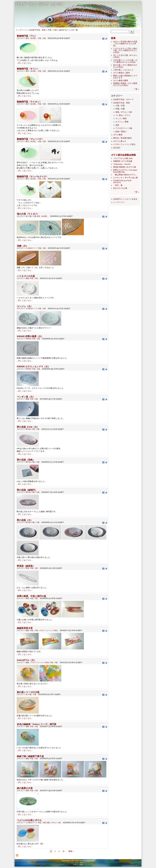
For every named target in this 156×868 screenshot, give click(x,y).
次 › (64, 851)
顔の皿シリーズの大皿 (28, 692)
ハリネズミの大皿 (26, 276)
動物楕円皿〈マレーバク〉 (30, 139)
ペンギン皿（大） (26, 397)
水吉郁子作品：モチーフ (123, 100)
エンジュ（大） (25, 306)
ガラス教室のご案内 (121, 73)
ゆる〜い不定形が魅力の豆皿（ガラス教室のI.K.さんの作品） (125, 44)
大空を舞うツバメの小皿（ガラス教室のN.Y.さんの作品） (125, 61)
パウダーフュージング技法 (48, 630)
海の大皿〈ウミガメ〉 (28, 214)
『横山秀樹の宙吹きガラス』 (125, 175)
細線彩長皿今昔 (25, 628)
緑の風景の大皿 (25, 788)
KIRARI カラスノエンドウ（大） (33, 367)
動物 (27, 278)
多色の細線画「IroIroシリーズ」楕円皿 (37, 724)
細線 (27, 630)
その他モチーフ (31, 248)
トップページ (21, 30)
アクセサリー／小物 (124, 128)
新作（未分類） (31, 38)
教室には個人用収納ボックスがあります (125, 77)
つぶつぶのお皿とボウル (29, 820)
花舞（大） (23, 246)
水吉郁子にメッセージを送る (125, 199)
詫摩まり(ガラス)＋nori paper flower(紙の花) (125, 171)
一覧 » (136, 89)
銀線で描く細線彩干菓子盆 (30, 756)
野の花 (28, 429)
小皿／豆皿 (120, 106)
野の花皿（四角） (26, 460)
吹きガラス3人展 (120, 188)
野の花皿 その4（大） (28, 427)
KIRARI (28, 339)
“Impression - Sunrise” (122, 164)
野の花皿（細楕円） (27, 490)
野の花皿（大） (25, 520)
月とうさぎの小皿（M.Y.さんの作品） (125, 56)
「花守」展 (118, 185)
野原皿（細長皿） (26, 566)
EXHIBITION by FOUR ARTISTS (122, 182)
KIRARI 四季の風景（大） (30, 336)
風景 (27, 598)
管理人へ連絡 (78, 865)
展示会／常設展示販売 (122, 138)
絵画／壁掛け (121, 132)
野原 (27, 568)
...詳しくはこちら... (25, 63)
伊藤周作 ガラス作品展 (123, 161)
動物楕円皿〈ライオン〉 (29, 102)
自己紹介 (117, 148)
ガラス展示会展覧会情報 (123, 155)
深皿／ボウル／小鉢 (54, 823)
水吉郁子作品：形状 (37, 30)
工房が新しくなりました (123, 70)
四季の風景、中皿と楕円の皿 (32, 596)
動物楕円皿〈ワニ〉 (27, 36)
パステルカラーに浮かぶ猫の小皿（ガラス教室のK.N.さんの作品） (125, 51)
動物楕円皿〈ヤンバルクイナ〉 (33, 177)
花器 (117, 125)
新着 (113, 38)
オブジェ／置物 (122, 122)
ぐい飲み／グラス (123, 115)
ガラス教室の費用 (121, 81)
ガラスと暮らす (120, 141)
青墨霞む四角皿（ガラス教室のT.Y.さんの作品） (125, 84)
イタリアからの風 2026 (123, 158)
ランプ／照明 (121, 119)
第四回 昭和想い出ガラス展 (125, 167)
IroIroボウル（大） (27, 660)
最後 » (71, 851)
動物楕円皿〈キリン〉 (28, 69)
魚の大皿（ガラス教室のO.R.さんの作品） (125, 66)
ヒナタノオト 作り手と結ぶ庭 (125, 178)
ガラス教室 (118, 135)
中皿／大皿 (52, 30)
